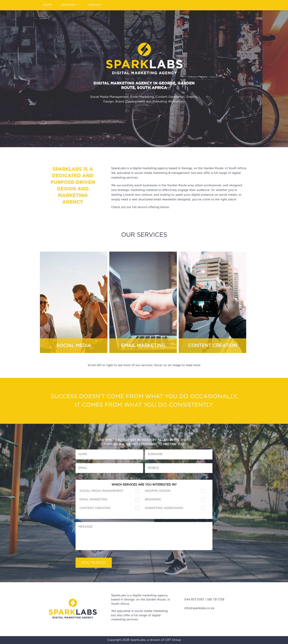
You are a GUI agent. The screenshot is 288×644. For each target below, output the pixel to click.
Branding (153, 500)
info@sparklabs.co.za (199, 608)
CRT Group (173, 640)
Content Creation (95, 508)
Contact (95, 5)
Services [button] (68, 5)
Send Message (94, 563)
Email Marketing (93, 500)
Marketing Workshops (164, 508)
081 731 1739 (216, 600)
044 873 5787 (194, 600)
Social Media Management (102, 491)
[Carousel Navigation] (144, 301)
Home (47, 5)
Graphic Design (158, 491)
